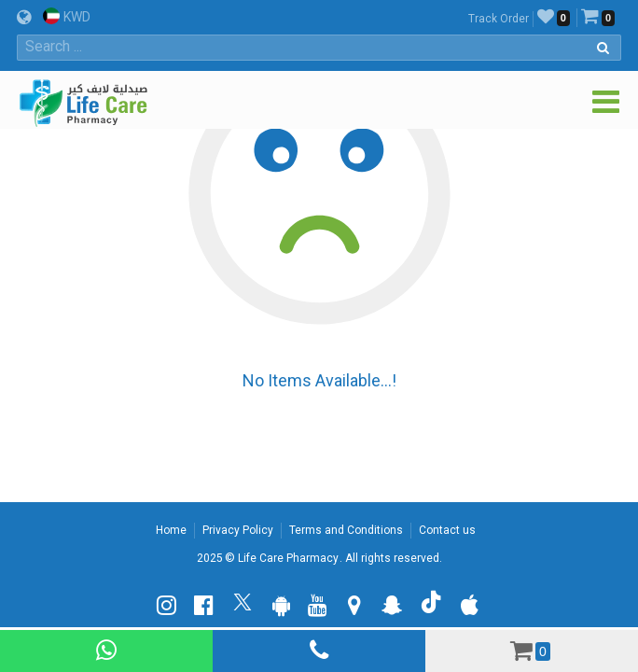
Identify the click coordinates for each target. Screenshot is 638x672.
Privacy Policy (238, 530)
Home (171, 530)
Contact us (447, 530)
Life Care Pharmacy (288, 558)
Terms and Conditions (346, 530)
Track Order (499, 19)
